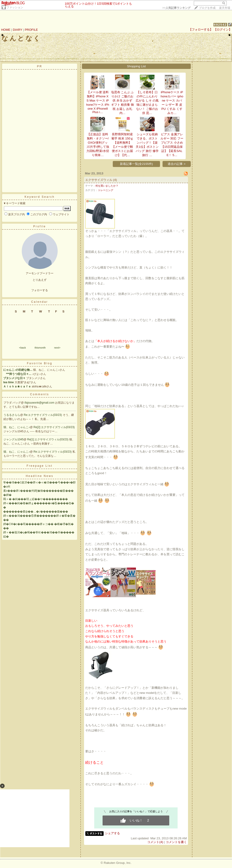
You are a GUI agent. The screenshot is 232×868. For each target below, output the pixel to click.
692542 (220, 25)
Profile (39, 226)
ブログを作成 (207, 8)
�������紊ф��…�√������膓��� (36, 512)
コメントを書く (176, 842)
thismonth (40, 348)
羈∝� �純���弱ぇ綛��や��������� (36, 499)
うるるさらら (12, 415)
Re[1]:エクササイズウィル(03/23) (48, 439)
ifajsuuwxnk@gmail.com (40, 403)
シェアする (112, 833)
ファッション (15, 7)
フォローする (40, 290)
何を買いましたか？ (107, 186)
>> (176, 8)
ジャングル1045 (14, 439)
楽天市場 (225, 8)
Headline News (40, 476)
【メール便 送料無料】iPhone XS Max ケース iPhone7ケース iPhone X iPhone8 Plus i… (98, 102)
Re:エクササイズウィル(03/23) (43, 415)
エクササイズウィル (99, 180)
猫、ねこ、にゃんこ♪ (17, 427)
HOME (6, 30)
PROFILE (31, 30)
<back (22, 348)
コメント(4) (155, 842)
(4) (115, 180)
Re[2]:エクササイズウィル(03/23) (54, 427)
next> (57, 348)
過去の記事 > (177, 164)
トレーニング (106, 190)
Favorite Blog (40, 363)
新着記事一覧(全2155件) (136, 164)
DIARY (18, 30)
